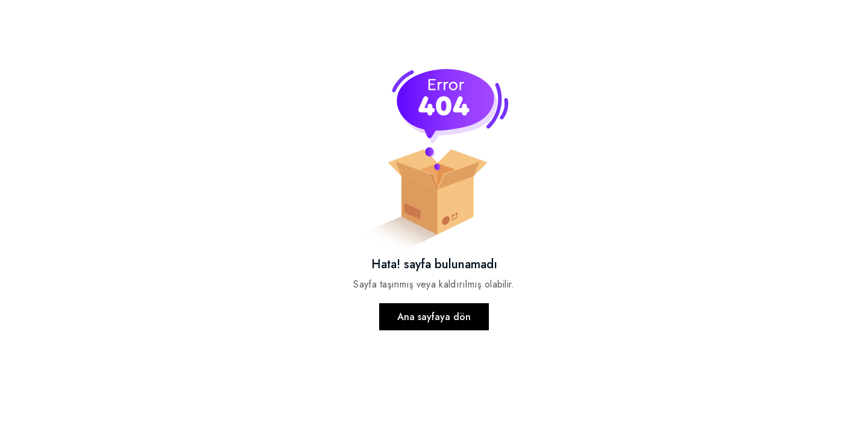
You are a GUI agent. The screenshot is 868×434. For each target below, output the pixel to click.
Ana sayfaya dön (434, 317)
